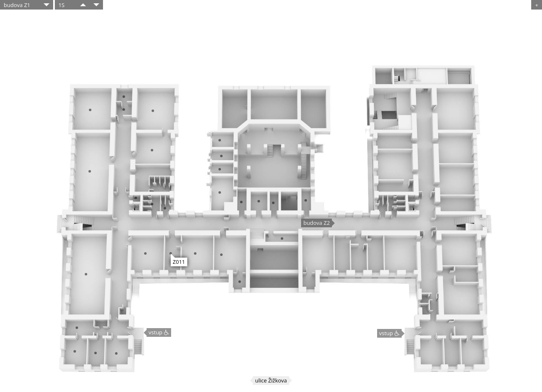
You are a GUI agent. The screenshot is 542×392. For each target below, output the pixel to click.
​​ (83, 5)
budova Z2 (316, 223)
